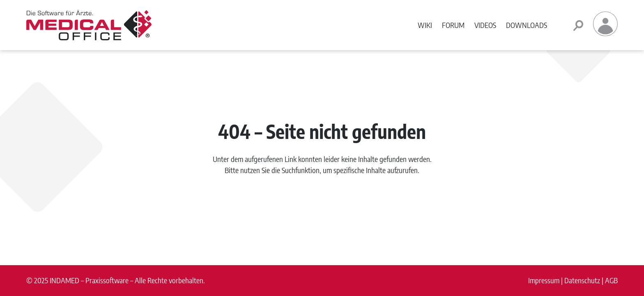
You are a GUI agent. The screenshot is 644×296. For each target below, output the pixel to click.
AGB (611, 280)
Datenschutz (582, 280)
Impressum (544, 280)
